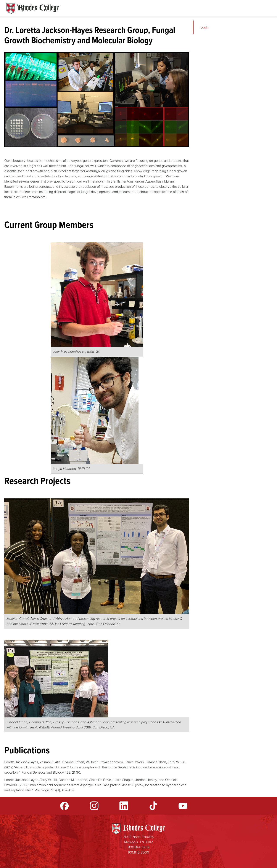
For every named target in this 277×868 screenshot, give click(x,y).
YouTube (183, 806)
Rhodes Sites (33, 9)
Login (205, 27)
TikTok (153, 806)
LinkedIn (124, 806)
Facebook (64, 806)
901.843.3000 (138, 852)
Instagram (94, 806)
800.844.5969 (139, 847)
